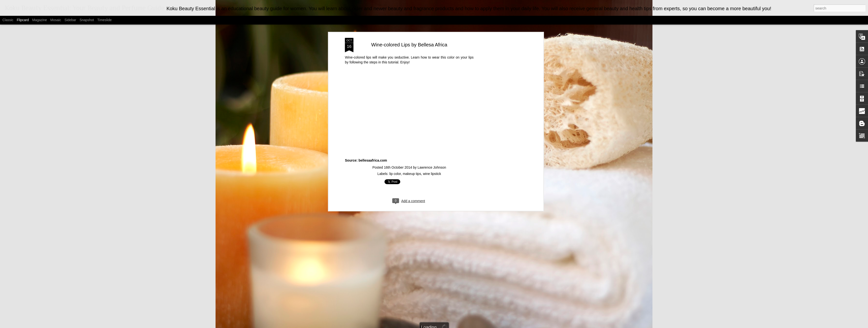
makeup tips (412, 150)
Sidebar (70, 20)
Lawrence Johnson (432, 144)
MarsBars (440, 325)
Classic (8, 20)
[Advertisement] (500, 91)
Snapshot (87, 20)
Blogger (467, 325)
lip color (395, 150)
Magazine (40, 20)
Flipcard (23, 20)
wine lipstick (432, 150)
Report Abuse (481, 325)
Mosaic (56, 20)
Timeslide (104, 20)
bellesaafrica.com (373, 137)
